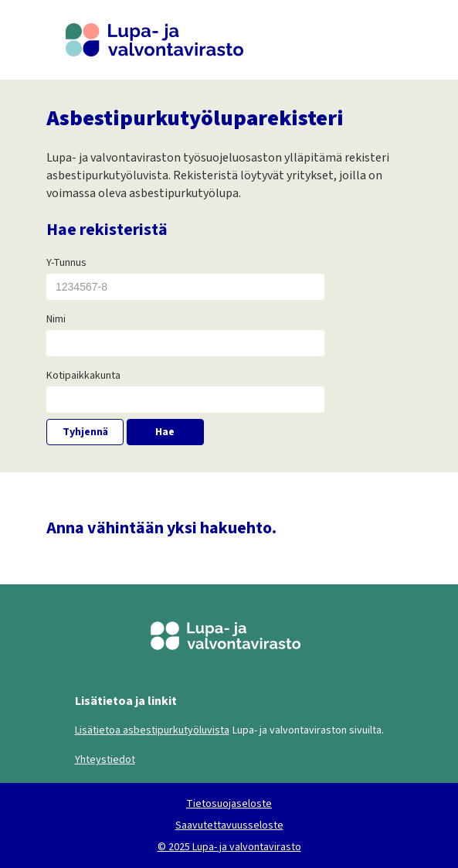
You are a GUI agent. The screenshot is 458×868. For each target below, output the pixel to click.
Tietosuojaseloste (229, 804)
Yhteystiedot (105, 760)
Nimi (56, 319)
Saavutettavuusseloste (229, 825)
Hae (165, 432)
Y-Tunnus (66, 263)
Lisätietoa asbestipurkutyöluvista (152, 730)
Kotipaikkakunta (83, 376)
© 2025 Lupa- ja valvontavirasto (229, 847)
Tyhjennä (85, 432)
